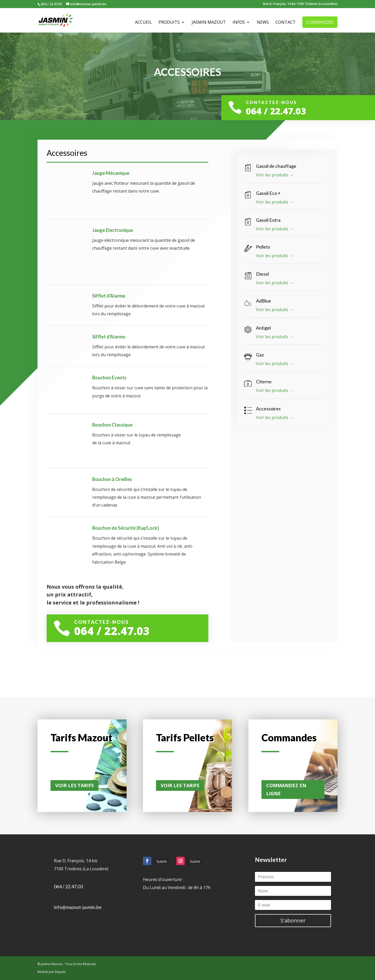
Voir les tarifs (74, 785)
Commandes (320, 22)
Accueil (143, 23)
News (263, 23)
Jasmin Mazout (209, 23)
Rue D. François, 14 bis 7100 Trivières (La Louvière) (300, 4)
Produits (169, 23)
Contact (286, 23)
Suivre (162, 861)
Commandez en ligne (286, 789)
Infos (239, 23)
